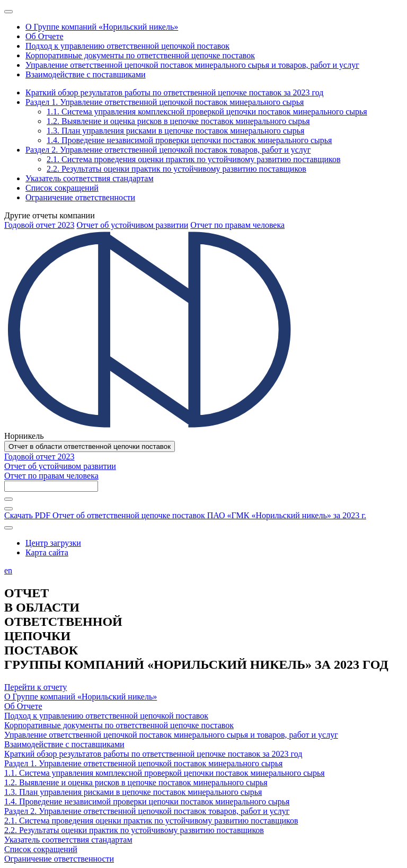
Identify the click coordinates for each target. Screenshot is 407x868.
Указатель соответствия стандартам (68, 840)
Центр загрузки (53, 543)
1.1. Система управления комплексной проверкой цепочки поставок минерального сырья (165, 773)
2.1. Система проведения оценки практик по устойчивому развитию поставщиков (151, 821)
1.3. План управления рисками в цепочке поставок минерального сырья (133, 792)
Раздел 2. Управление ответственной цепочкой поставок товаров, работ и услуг (147, 811)
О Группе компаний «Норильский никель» (81, 697)
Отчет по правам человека (237, 225)
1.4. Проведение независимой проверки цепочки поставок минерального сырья (147, 801)
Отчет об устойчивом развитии (132, 225)
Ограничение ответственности (59, 859)
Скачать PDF (185, 515)
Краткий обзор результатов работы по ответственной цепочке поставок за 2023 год (153, 754)
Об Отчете (23, 706)
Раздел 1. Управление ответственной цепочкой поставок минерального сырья (143, 763)
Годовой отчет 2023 (39, 225)
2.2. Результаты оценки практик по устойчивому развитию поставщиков (134, 830)
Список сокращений (41, 849)
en (8, 570)
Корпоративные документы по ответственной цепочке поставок (119, 725)
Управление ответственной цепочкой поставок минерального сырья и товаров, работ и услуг (171, 735)
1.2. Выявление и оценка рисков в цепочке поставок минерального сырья (136, 782)
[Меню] (8, 12)
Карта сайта (47, 552)
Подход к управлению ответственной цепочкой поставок (106, 716)
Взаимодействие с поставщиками (64, 744)
